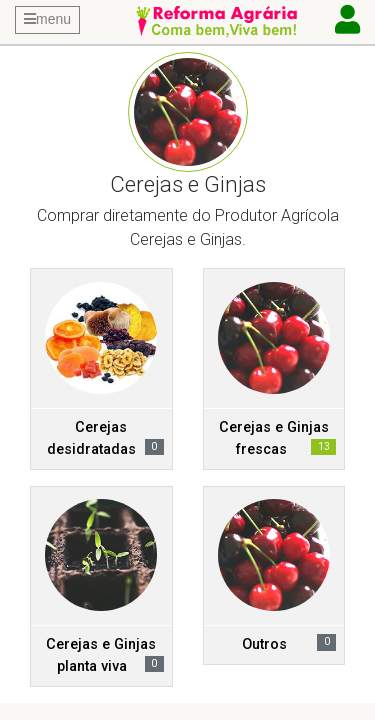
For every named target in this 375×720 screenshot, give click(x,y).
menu (47, 19)
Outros (264, 644)
